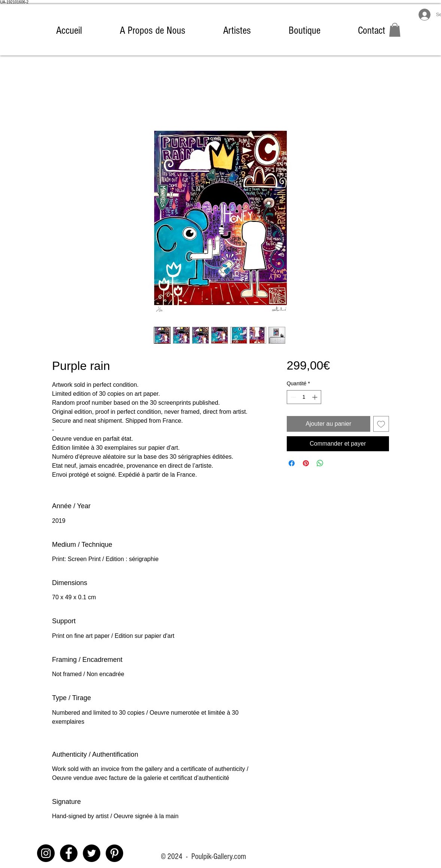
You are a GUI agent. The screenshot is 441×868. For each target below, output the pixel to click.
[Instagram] (46, 853)
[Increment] (315, 397)
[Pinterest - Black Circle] (114, 853)
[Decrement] (293, 397)
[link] (395, 30)
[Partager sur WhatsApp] (320, 463)
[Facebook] (69, 853)
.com (239, 857)
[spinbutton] (304, 397)
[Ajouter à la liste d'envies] (381, 424)
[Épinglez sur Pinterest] (306, 463)
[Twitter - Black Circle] (92, 853)
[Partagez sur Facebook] (292, 463)
